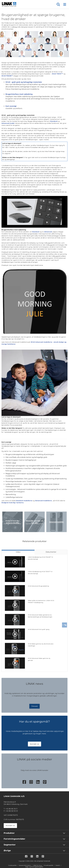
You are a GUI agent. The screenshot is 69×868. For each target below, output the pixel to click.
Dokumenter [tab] (51, 552)
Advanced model (8, 123)
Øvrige (7, 851)
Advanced (48, 232)
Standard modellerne (24, 501)
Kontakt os (35, 744)
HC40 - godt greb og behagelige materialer (24, 82)
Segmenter (10, 845)
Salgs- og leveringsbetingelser (34, 867)
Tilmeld (35, 706)
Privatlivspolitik (49, 865)
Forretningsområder (14, 839)
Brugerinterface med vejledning (19, 94)
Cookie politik (12, 865)
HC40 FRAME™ (7, 76)
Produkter (9, 833)
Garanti (58, 865)
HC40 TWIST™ (57, 74)
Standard (54, 121)
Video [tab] (18, 552)
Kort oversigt (11, 106)
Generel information (25, 865)
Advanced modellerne (44, 501)
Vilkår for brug (37, 865)
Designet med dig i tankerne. (13, 503)
